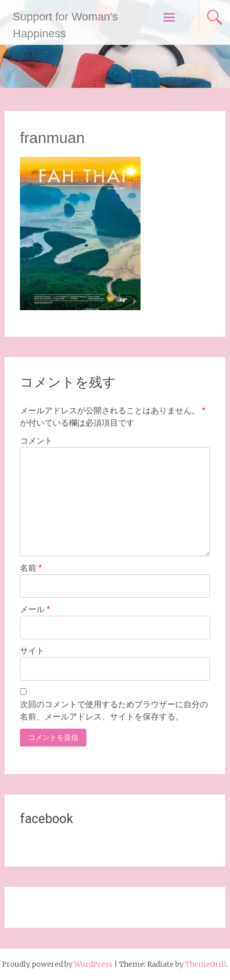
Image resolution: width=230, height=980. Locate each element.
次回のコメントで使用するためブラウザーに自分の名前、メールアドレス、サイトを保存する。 (114, 710)
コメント (36, 441)
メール (35, 609)
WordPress (93, 964)
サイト (32, 651)
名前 (31, 568)
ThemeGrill (206, 964)
